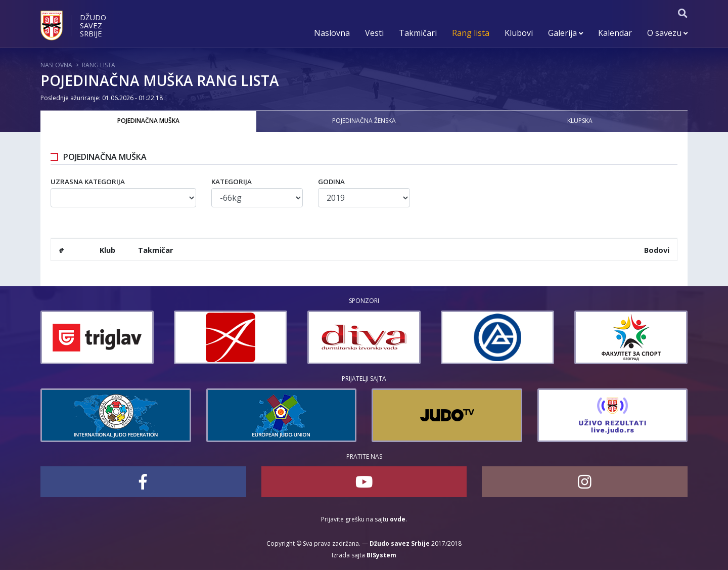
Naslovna (332, 33)
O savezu (667, 33)
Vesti (374, 33)
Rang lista (471, 33)
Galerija (565, 33)
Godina (331, 182)
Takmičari (418, 33)
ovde (398, 519)
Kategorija (232, 182)
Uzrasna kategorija (88, 182)
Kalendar (615, 33)
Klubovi (519, 33)
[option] (97, 337)
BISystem (381, 555)
